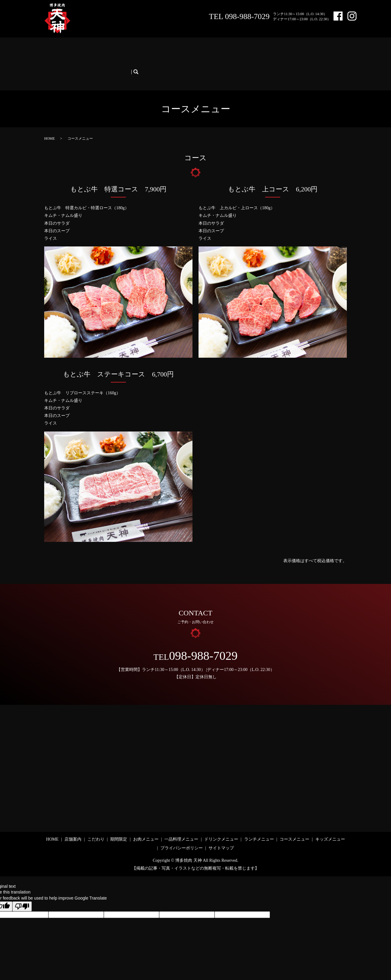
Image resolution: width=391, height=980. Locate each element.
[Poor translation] (22, 890)
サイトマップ (221, 832)
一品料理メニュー (182, 51)
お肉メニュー (147, 51)
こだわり (97, 51)
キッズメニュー (62, 61)
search (87, 61)
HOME (53, 51)
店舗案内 (74, 51)
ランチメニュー (260, 51)
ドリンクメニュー (222, 51)
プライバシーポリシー (182, 832)
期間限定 (120, 51)
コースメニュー (296, 51)
